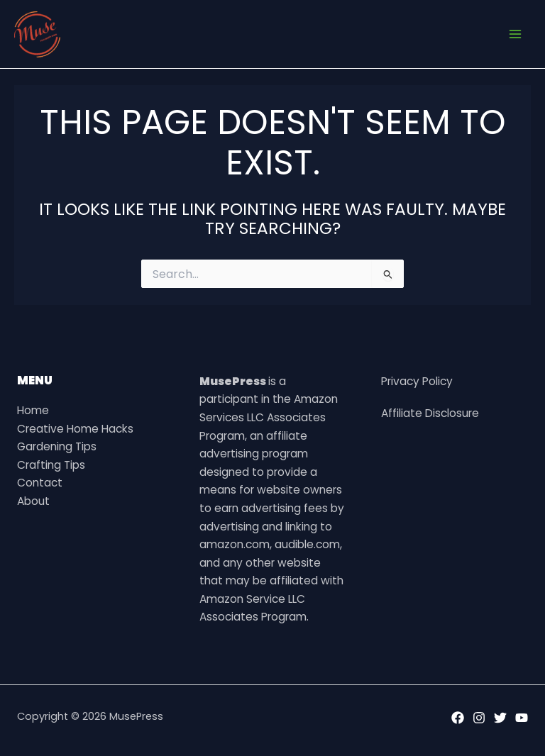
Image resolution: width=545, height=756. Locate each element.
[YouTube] (522, 718)
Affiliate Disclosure (430, 413)
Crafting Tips (51, 465)
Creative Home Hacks (75, 429)
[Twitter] (500, 718)
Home (33, 410)
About (33, 501)
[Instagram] (479, 718)
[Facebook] (458, 718)
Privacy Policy (417, 381)
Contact (40, 483)
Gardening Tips (57, 446)
